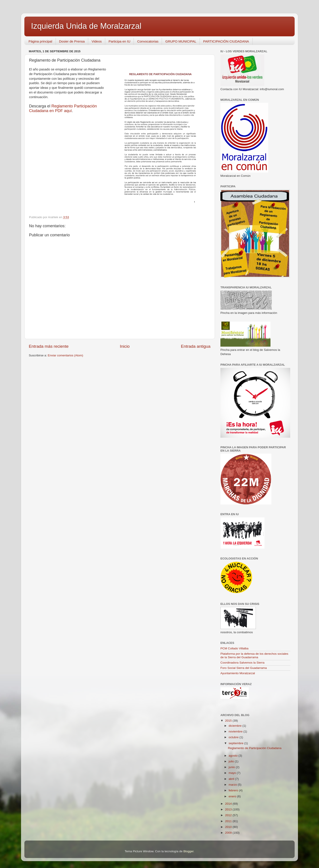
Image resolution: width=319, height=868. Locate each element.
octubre (234, 737)
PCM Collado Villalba (234, 648)
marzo (233, 785)
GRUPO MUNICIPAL (181, 41)
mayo (233, 773)
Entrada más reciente (49, 346)
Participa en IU (119, 41)
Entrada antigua (196, 346)
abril (232, 779)
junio (232, 767)
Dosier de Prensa (72, 41)
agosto (233, 756)
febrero (234, 790)
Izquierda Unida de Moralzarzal (86, 26)
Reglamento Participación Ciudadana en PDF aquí (63, 108)
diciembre (235, 726)
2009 (229, 833)
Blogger (189, 851)
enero (233, 796)
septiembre (236, 743)
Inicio (125, 346)
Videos (97, 41)
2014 (229, 804)
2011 (229, 821)
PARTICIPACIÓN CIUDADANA (226, 41)
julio (232, 761)
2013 (229, 809)
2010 (229, 827)
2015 (229, 721)
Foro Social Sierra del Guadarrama (244, 668)
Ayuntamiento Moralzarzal (238, 673)
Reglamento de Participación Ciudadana (255, 748)
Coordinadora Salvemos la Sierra (242, 663)
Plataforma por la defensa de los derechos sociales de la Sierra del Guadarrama (254, 655)
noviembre (236, 731)
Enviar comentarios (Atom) (66, 355)
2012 (229, 815)
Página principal (40, 41)
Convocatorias (148, 41)
